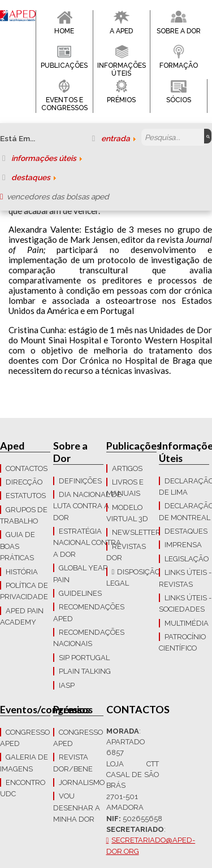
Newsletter (136, 532)
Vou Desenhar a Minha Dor (77, 808)
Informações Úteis (122, 69)
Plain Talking (85, 671)
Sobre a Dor (179, 31)
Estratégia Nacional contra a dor (87, 543)
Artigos (127, 468)
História (22, 572)
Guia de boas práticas (18, 546)
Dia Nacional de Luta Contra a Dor (87, 506)
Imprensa (183, 545)
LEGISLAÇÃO (187, 559)
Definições (80, 481)
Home (64, 31)
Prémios (121, 100)
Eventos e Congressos (64, 104)
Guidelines (80, 593)
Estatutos (26, 496)
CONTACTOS (27, 468)
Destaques (186, 531)
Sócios (179, 100)
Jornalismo (82, 782)
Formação (179, 66)
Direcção (24, 482)
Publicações (64, 66)
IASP (67, 685)
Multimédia (187, 623)
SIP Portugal (84, 658)
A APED (121, 31)
